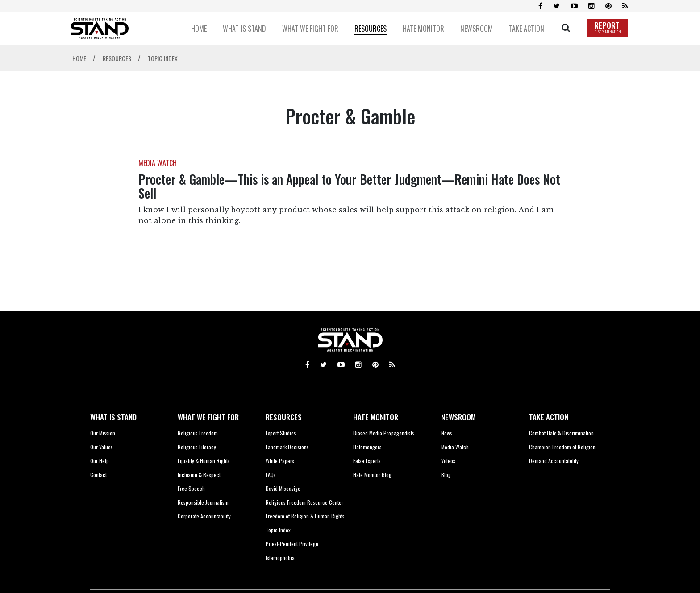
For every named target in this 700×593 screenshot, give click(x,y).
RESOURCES (284, 417)
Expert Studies (281, 433)
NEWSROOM (458, 417)
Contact (98, 475)
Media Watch (455, 447)
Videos (448, 461)
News (447, 433)
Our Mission (103, 433)
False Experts (367, 461)
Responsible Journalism (203, 502)
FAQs (271, 475)
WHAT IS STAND (113, 417)
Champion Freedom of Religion (562, 447)
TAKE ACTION (549, 417)
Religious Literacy (197, 447)
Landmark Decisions (287, 447)
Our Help (100, 461)
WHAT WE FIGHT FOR (208, 417)
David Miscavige (283, 488)
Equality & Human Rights (204, 461)
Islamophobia (280, 558)
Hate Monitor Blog (372, 475)
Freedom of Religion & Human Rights (305, 516)
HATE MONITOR (376, 417)
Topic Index (278, 530)
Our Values (102, 447)
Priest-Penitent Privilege (292, 544)
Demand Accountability (554, 461)
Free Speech (191, 488)
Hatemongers (367, 447)
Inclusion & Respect (199, 475)
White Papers (280, 461)
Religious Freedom (198, 433)
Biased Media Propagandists (384, 433)
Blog (446, 475)
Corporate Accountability (204, 516)
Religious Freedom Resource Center (304, 502)
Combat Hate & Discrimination (561, 433)
